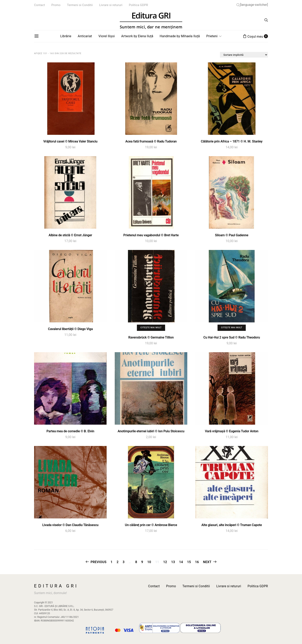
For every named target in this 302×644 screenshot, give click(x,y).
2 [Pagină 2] (118, 562)
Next (207, 562)
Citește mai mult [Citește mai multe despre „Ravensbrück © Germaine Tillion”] (151, 328)
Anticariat (85, 36)
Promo (56, 5)
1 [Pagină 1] (111, 562)
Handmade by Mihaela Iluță (180, 36)
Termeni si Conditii (80, 5)
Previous (98, 562)
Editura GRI (151, 20)
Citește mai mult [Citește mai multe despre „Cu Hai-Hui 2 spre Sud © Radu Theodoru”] (232, 328)
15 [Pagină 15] (189, 562)
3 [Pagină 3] (124, 562)
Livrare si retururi (111, 5)
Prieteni (212, 36)
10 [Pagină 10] (149, 562)
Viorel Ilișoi (107, 36)
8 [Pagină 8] (136, 562)
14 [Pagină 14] (181, 562)
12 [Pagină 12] (165, 562)
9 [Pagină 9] (142, 562)
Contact (40, 5)
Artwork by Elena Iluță (137, 36)
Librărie (66, 36)
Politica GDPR (138, 5)
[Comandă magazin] (244, 55)
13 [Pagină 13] (173, 562)
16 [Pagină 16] (197, 562)
